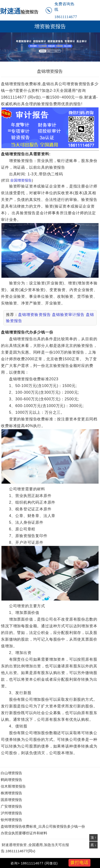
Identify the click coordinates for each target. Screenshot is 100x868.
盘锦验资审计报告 (68, 315)
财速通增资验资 (14, 845)
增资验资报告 (50, 26)
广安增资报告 (11, 806)
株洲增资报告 (11, 793)
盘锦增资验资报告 (34, 315)
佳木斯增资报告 (13, 786)
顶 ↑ (93, 837)
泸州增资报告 (11, 813)
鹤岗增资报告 (11, 780)
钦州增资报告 (11, 820)
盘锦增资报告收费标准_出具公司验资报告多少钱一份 (43, 826)
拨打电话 (79, 863)
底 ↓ (93, 845)
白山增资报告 (11, 773)
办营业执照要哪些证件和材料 (24, 833)
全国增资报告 (21, 180)
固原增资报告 (11, 800)
